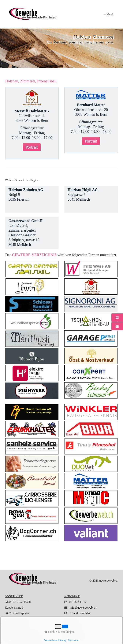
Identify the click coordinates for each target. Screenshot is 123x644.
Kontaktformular (80, 613)
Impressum (16, 628)
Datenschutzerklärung (23, 633)
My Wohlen (74, 636)
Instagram (73, 628)
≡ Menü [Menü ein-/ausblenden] (109, 14)
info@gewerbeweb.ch (83, 608)
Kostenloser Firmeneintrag (26, 639)
